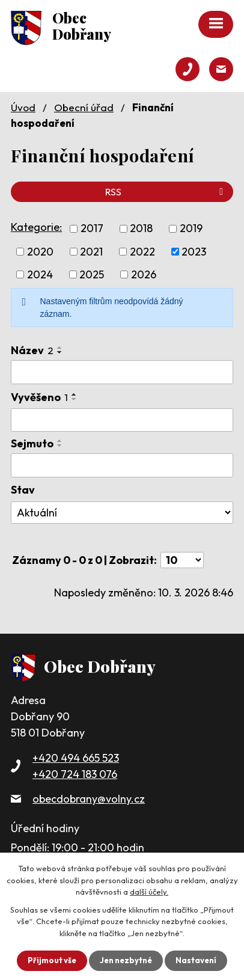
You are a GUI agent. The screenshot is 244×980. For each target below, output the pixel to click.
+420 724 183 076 (75, 774)
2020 (40, 252)
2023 (194, 252)
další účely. (149, 892)
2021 (91, 252)
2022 (142, 252)
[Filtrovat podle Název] (122, 372)
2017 (92, 229)
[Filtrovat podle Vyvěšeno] (122, 420)
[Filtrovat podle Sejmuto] (122, 465)
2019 (191, 229)
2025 (92, 274)
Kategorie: (36, 227)
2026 (144, 274)
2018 (141, 229)
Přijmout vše (52, 960)
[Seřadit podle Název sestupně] (60, 352)
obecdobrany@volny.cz (89, 799)
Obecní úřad (84, 107)
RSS (166, 192)
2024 (40, 274)
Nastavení (196, 960)
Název (32, 350)
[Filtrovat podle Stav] (122, 513)
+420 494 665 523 (76, 758)
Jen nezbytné (126, 960)
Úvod (23, 107)
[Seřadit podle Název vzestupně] (60, 348)
